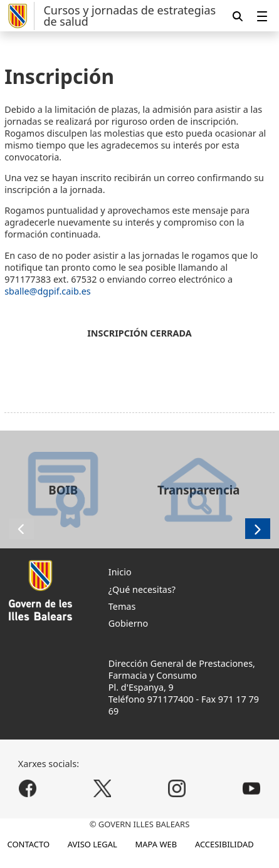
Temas (122, 606)
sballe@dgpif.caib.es (48, 291)
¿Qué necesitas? (142, 589)
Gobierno (128, 623)
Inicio (120, 572)
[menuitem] (262, 16)
